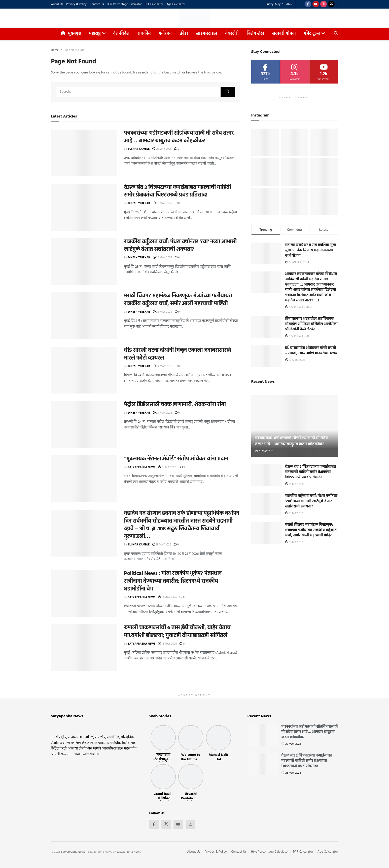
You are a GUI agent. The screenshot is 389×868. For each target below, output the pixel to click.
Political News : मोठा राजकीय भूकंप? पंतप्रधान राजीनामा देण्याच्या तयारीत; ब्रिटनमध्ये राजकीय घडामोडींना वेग (173, 581)
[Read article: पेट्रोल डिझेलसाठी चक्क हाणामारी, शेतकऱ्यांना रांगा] (84, 424)
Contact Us (97, 4)
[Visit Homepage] (194, 18)
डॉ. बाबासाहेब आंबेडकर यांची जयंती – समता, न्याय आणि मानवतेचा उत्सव (311, 351)
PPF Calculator (154, 4)
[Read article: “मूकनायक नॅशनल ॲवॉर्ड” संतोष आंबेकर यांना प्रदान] (84, 479)
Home (55, 50)
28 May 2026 (162, 149)
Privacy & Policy (76, 4)
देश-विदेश (121, 34)
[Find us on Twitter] (331, 4)
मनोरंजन (165, 34)
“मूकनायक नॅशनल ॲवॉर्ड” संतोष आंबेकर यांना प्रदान (176, 459)
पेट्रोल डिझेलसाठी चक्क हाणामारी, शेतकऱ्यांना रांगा (175, 405)
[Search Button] (336, 34)
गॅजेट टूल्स (312, 34)
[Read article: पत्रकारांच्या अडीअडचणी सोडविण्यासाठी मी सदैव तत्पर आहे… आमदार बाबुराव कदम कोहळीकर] (84, 153)
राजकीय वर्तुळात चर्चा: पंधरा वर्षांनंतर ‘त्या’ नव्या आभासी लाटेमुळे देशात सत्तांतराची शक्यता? (181, 246)
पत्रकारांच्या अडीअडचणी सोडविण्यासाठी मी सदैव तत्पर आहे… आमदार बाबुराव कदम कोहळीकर (179, 137)
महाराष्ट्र (95, 34)
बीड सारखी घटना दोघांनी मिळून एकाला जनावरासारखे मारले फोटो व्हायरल (178, 354)
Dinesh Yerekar (139, 203)
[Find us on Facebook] (308, 4)
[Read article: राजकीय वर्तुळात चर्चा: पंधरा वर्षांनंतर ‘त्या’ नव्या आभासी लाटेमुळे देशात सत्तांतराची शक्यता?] (84, 262)
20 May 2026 (168, 467)
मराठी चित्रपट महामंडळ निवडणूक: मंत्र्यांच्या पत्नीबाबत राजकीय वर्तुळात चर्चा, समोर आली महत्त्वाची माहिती (178, 300)
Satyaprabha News (142, 467)
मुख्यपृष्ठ (71, 34)
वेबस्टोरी (232, 34)
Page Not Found (74, 50)
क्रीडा (184, 34)
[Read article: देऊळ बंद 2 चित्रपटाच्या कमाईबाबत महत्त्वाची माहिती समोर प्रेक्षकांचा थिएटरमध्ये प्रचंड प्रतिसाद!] (84, 207)
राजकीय (144, 34)
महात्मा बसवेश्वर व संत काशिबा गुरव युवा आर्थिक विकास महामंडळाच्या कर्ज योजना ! (311, 250)
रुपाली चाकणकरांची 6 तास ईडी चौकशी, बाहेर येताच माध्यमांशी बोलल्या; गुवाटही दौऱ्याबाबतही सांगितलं (177, 632)
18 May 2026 (162, 545)
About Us (57, 4)
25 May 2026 (162, 203)
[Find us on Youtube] (316, 4)
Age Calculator (176, 4)
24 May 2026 (162, 366)
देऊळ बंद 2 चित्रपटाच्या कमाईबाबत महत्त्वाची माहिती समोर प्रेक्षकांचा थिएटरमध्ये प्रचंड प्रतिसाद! (178, 191)
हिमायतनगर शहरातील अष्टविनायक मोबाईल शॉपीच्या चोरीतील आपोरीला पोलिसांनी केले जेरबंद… (311, 324)
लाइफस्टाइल (206, 34)
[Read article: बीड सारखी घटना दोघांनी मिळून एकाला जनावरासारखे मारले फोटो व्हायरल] (84, 370)
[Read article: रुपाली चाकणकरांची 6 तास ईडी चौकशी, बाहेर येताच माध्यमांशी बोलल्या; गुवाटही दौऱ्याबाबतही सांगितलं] (84, 648)
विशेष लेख (255, 34)
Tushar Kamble (139, 149)
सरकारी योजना (286, 32)
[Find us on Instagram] (324, 4)
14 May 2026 (167, 644)
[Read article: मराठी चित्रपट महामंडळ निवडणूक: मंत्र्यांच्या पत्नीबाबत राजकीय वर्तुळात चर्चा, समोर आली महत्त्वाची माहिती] (84, 316)
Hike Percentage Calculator (124, 4)
